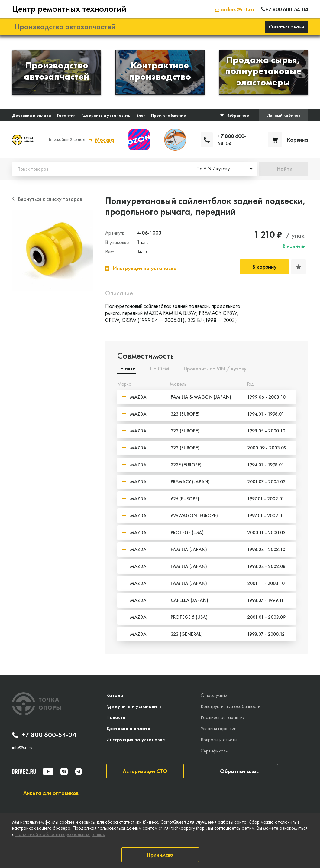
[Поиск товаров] (102, 168)
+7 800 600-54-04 (44, 734)
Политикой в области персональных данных (60, 834)
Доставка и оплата (32, 114)
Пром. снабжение (168, 114)
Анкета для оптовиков (51, 792)
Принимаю (160, 855)
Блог (141, 114)
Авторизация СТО (145, 770)
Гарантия (66, 114)
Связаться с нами (286, 26)
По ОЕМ (160, 368)
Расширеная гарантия (223, 717)
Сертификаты (215, 750)
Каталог (116, 694)
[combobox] (224, 168)
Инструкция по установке (136, 739)
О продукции (214, 694)
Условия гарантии (219, 728)
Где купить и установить (106, 114)
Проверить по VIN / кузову (215, 368)
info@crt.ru (22, 746)
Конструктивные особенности (231, 705)
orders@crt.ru (234, 9)
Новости (116, 717)
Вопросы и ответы (219, 739)
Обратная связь (239, 770)
